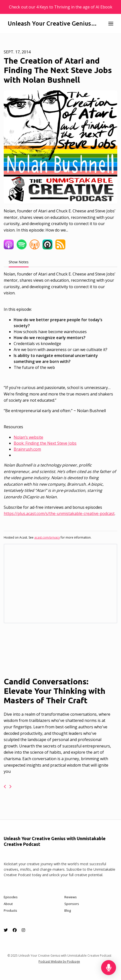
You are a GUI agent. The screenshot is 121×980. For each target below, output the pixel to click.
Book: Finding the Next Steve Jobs (45, 443)
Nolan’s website (28, 437)
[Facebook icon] (15, 930)
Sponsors (72, 904)
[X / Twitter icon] (6, 930)
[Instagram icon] (23, 930)
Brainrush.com (27, 449)
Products (10, 910)
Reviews (71, 897)
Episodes (11, 897)
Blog (68, 910)
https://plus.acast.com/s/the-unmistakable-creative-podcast (59, 513)
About (8, 904)
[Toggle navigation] (111, 23)
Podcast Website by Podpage (59, 961)
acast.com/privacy (47, 537)
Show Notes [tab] (19, 262)
